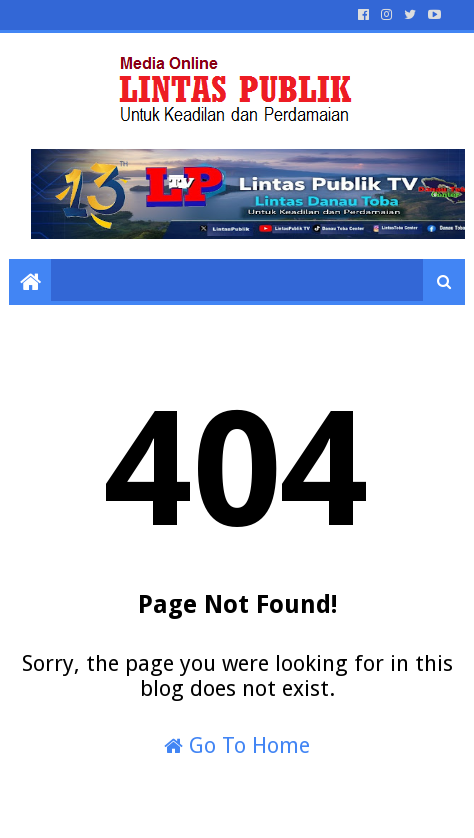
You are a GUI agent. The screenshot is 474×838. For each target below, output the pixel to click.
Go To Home (237, 745)
